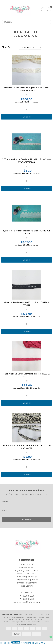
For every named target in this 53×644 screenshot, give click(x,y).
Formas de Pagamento (27, 583)
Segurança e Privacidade (27, 571)
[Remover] (19, 109)
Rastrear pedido (26, 567)
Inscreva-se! (26, 519)
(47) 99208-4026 (26, 599)
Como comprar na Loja (27, 577)
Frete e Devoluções (26, 574)
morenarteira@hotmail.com (27, 602)
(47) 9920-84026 (26, 596)
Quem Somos (27, 564)
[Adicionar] (34, 109)
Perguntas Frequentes (27, 580)
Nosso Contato (26, 586)
